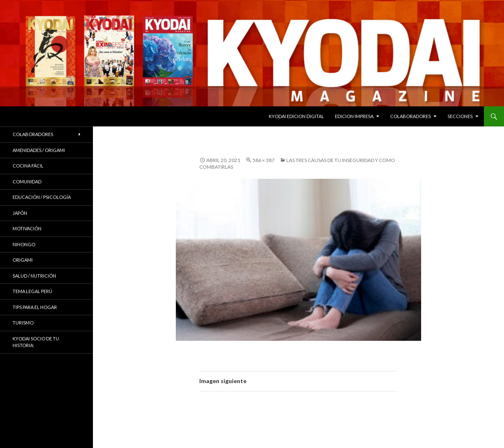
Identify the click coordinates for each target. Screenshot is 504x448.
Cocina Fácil (28, 166)
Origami (23, 260)
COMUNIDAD (27, 182)
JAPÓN (20, 213)
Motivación (27, 228)
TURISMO (23, 323)
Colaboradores (410, 116)
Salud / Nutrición (34, 276)
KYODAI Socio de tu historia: (36, 342)
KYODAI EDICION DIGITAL (296, 116)
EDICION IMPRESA (354, 116)
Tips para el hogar (35, 307)
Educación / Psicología (42, 197)
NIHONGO (24, 244)
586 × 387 (264, 160)
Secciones (460, 116)
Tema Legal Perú (32, 291)
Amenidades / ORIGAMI (39, 150)
